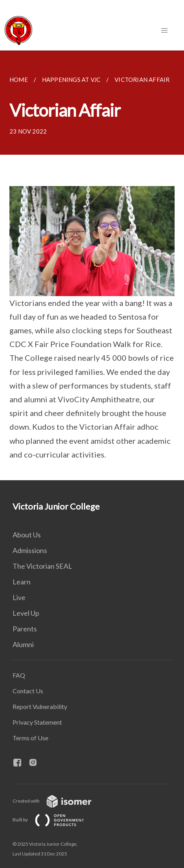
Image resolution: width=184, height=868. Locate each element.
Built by (55, 820)
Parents (25, 629)
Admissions (30, 550)
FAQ (19, 675)
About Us (27, 535)
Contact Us (28, 691)
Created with (58, 801)
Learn (22, 582)
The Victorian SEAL (42, 566)
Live (19, 597)
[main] (92, 265)
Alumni (23, 644)
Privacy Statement (37, 722)
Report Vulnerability (40, 706)
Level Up (26, 613)
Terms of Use (30, 738)
